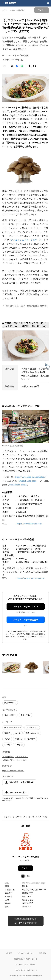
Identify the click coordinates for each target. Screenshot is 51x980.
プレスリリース (19, 817)
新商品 (7, 733)
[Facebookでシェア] (17, 66)
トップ (7, 817)
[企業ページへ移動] (26, 842)
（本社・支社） (21, 757)
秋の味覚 (31, 739)
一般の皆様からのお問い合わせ (26, 970)
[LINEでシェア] (22, 66)
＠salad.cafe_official (18, 485)
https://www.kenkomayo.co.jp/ (31, 578)
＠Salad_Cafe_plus (27, 481)
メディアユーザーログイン (26, 607)
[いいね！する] (4, 66)
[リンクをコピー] (34, 66)
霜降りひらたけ (32, 733)
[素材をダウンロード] (30, 66)
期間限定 (19, 739)
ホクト (18, 733)
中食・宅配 (25, 715)
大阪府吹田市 (8, 760)
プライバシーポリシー (26, 953)
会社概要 (9, 953)
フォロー (26, 868)
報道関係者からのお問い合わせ (26, 959)
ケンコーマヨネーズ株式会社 (26, 857)
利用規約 (42, 953)
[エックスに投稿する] (12, 66)
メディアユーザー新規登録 (26, 620)
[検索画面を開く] (48, 3)
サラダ (20, 745)
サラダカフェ (32, 727)
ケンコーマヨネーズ (13, 727)
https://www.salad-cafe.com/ (29, 524)
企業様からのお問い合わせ (26, 964)
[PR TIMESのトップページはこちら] (11, 3)
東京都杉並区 (8, 757)
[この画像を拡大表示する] (12, 668)
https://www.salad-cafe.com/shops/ (31, 477)
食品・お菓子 (10, 715)
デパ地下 (8, 745)
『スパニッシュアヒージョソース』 (26, 240)
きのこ (7, 739)
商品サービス (10, 703)
